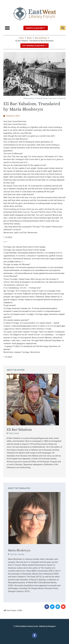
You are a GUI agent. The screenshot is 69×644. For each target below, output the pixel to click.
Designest (52, 626)
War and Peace (41, 38)
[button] (7, 28)
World (29, 38)
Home (21, 38)
